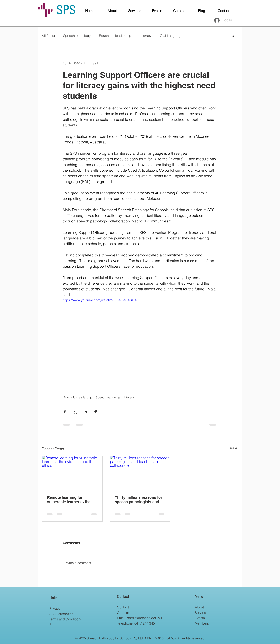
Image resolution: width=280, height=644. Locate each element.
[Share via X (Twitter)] (75, 412)
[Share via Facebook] (65, 412)
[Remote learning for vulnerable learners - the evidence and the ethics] (72, 473)
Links (53, 598)
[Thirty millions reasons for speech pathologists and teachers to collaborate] (140, 473)
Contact (123, 596)
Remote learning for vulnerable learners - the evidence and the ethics (69, 500)
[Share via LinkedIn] (85, 412)
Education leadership (115, 36)
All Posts (48, 36)
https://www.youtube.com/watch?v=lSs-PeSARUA (100, 300)
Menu (199, 596)
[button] (233, 36)
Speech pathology (77, 36)
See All (234, 448)
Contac (122, 607)
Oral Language (171, 36)
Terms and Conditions (66, 619)
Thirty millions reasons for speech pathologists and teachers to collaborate (139, 500)
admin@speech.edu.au (144, 618)
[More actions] (215, 63)
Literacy (146, 36)
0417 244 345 (145, 623)
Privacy (55, 608)
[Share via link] (95, 412)
